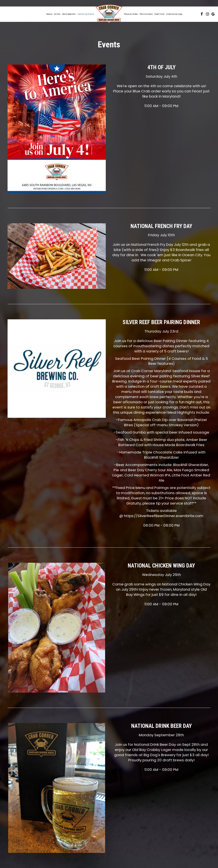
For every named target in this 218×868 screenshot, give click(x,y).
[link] (109, 14)
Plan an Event (146, 14)
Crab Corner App (174, 14)
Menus (49, 14)
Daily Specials (69, 14)
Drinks (57, 14)
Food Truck (159, 14)
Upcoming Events (86, 14)
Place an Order (131, 14)
